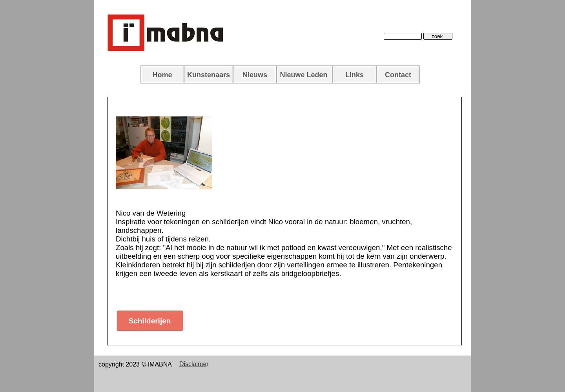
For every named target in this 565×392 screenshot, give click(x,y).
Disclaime (193, 364)
